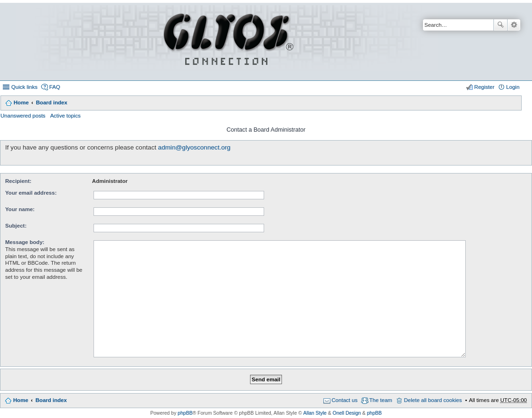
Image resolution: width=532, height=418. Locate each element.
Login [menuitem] (513, 87)
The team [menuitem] (381, 400)
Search (501, 25)
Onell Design (347, 413)
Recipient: (18, 181)
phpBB (185, 413)
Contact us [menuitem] (345, 400)
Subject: (16, 226)
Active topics (66, 116)
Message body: (25, 242)
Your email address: (31, 193)
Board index (51, 103)
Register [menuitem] (484, 87)
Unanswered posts (23, 116)
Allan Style (315, 413)
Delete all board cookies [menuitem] (433, 400)
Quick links (24, 87)
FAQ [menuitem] (55, 87)
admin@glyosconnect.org (194, 147)
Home (21, 103)
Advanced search (514, 25)
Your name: (20, 209)
